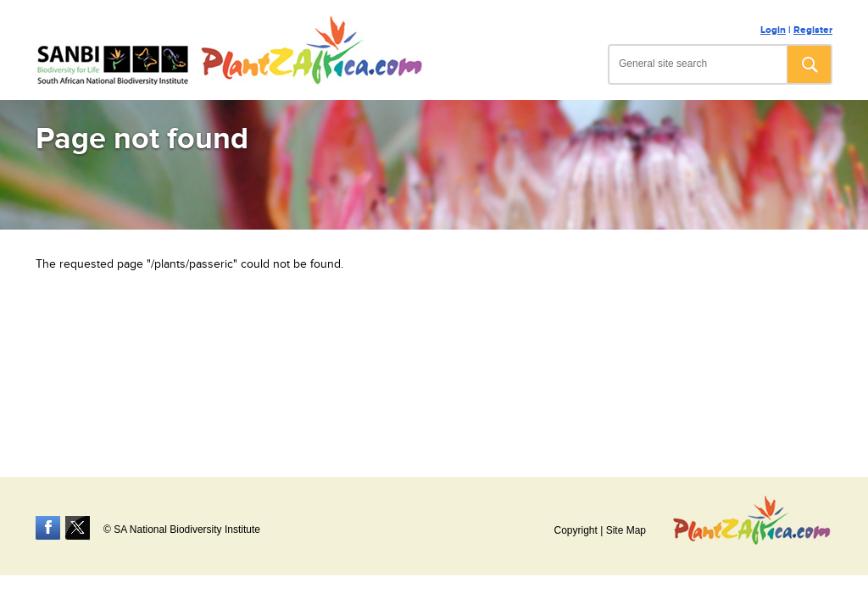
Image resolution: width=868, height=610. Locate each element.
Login (773, 30)
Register (813, 30)
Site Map (626, 530)
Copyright (575, 530)
